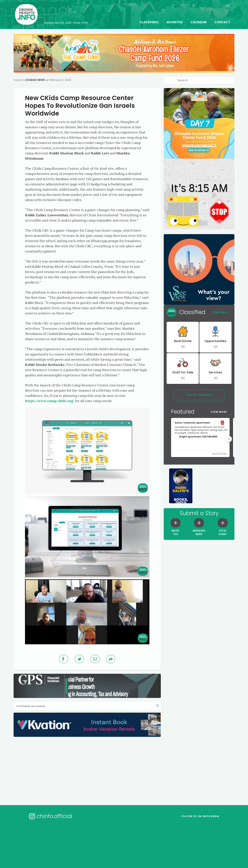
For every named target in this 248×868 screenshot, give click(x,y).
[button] (229, 439)
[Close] (157, 706)
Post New (220, 312)
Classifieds (149, 22)
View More (219, 412)
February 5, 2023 (60, 80)
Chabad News (35, 80)
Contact (222, 22)
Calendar (199, 22)
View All (199, 395)
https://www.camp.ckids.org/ (50, 401)
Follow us (200, 816)
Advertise (175, 22)
